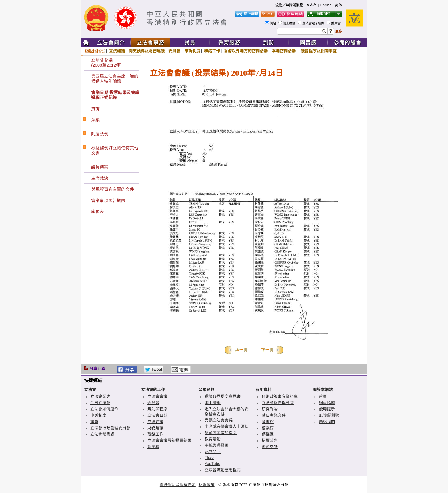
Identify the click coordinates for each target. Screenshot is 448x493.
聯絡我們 (327, 422)
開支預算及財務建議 (147, 51)
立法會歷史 (100, 396)
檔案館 (268, 428)
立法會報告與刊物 (278, 403)
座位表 (98, 212)
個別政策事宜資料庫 (280, 396)
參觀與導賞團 (217, 445)
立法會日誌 (157, 415)
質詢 (95, 109)
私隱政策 (207, 485)
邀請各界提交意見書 (223, 396)
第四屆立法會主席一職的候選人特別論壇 (115, 79)
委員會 (336, 23)
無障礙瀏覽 (329, 415)
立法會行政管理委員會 (110, 428)
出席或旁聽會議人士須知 (227, 426)
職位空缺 (270, 447)
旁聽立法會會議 (219, 420)
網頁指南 (327, 403)
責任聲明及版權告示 (178, 485)
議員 (94, 422)
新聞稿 (153, 447)
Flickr (209, 458)
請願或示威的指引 (221, 433)
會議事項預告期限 (108, 200)
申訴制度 (192, 51)
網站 (273, 23)
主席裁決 (100, 178)
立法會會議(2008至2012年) (106, 62)
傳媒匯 (268, 434)
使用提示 (327, 409)
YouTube (212, 464)
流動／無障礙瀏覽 (289, 5)
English (326, 5)
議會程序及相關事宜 (319, 51)
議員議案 (100, 167)
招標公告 (270, 440)
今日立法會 (100, 403)
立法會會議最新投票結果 (169, 440)
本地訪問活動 (284, 51)
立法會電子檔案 (314, 23)
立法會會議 (95, 51)
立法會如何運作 (104, 409)
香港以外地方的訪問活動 (246, 51)
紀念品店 (213, 452)
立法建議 (117, 51)
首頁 (323, 396)
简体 (339, 5)
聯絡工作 (212, 51)
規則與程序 (157, 409)
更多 (339, 31)
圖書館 (268, 422)
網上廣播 (290, 23)
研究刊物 (270, 409)
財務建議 (155, 428)
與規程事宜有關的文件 (113, 189)
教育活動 (213, 439)
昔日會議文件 (274, 415)
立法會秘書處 (102, 434)
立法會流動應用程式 (223, 470)
